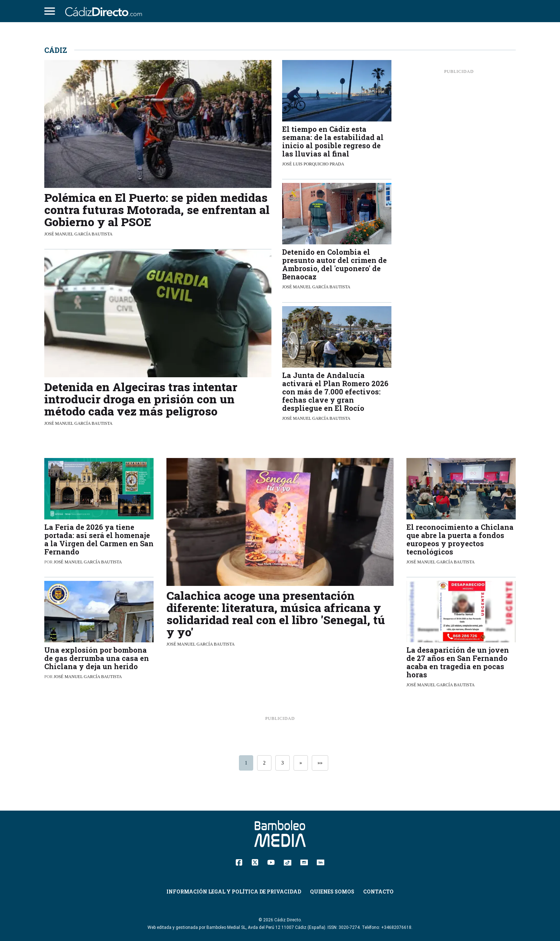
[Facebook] (239, 862)
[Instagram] (304, 862)
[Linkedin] (321, 862)
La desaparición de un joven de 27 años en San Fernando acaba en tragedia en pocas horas (458, 662)
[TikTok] (287, 862)
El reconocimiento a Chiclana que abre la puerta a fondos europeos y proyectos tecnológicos (460, 539)
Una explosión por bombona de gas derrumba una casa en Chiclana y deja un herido (97, 658)
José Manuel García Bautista (78, 234)
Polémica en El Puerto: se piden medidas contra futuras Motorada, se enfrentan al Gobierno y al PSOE (157, 210)
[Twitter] (255, 862)
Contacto (378, 892)
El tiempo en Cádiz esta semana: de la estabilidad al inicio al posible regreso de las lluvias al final (333, 141)
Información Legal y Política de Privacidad (234, 892)
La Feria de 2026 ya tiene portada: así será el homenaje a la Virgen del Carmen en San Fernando (99, 539)
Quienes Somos (332, 892)
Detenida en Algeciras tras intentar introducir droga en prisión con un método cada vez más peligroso (141, 399)
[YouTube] (271, 862)
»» (320, 763)
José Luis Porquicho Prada (313, 164)
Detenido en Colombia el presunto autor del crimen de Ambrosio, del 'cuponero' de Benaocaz (334, 264)
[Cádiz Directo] (105, 11)
